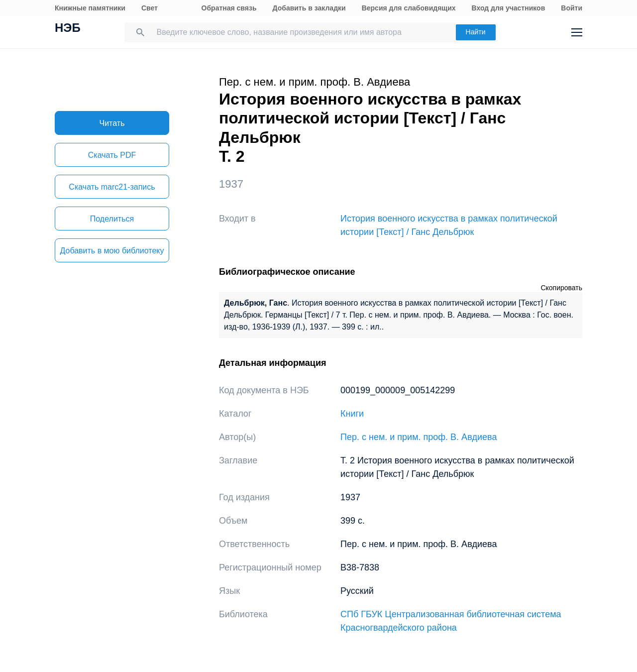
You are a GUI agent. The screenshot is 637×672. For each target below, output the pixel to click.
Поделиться (112, 219)
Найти (476, 32)
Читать (112, 123)
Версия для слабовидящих (409, 8)
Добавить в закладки (309, 8)
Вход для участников (509, 8)
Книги (352, 414)
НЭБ (68, 29)
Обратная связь (229, 8)
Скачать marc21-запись (112, 187)
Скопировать (561, 288)
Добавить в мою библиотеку (112, 251)
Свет (150, 8)
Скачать (112, 155)
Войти (572, 8)
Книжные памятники (90, 8)
